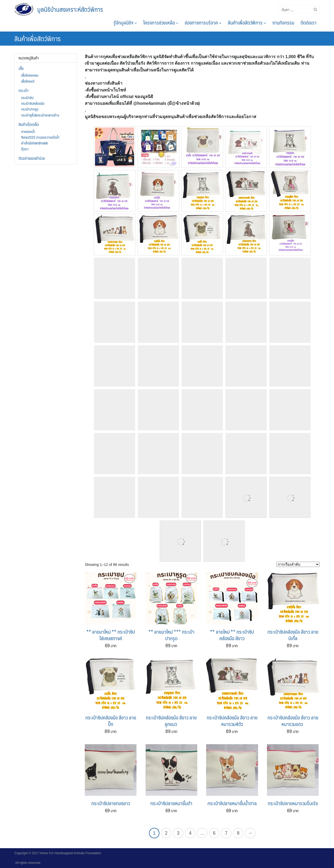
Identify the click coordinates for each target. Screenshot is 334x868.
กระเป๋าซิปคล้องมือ (33, 103)
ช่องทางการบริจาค (203, 22)
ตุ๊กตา (25, 149)
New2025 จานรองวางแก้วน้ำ (40, 137)
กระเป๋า (23, 90)
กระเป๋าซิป (27, 97)
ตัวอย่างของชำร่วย (32, 158)
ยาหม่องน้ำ (28, 131)
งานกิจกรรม (283, 22)
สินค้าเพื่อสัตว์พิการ (247, 22)
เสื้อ (21, 68)
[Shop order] (298, 564)
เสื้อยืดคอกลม (30, 75)
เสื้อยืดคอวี (28, 81)
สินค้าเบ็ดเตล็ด (29, 124)
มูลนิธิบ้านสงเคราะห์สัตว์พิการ (70, 9)
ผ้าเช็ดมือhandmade (35, 143)
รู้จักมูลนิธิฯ (125, 22)
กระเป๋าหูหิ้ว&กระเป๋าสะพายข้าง (40, 115)
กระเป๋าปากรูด (30, 109)
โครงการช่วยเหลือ (161, 22)
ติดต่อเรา (309, 22)
